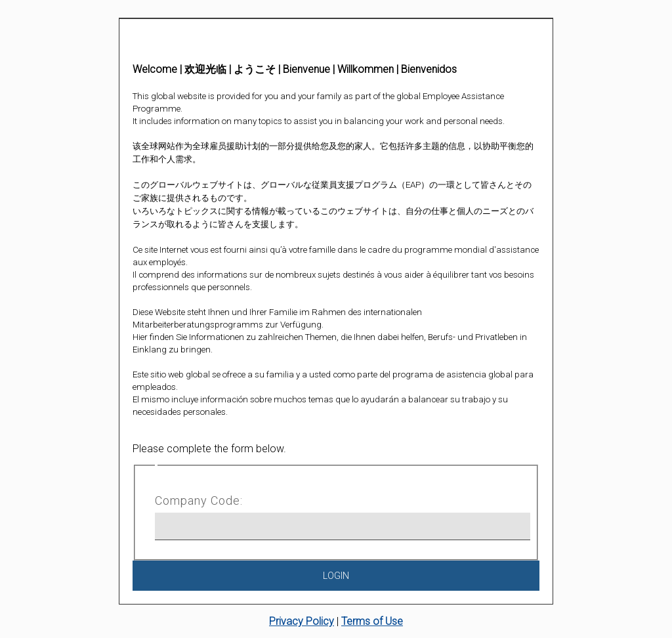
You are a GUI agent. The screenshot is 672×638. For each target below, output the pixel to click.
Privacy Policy (302, 621)
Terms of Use (372, 621)
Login (336, 576)
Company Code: (199, 500)
